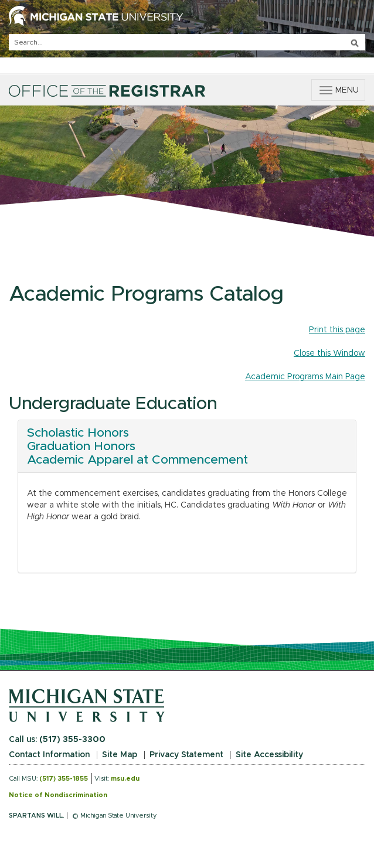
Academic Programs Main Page (305, 377)
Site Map (120, 755)
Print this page (337, 330)
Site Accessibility (269, 755)
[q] (187, 42)
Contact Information (49, 755)
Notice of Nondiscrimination (58, 795)
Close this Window (329, 353)
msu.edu (125, 779)
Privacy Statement (186, 755)
